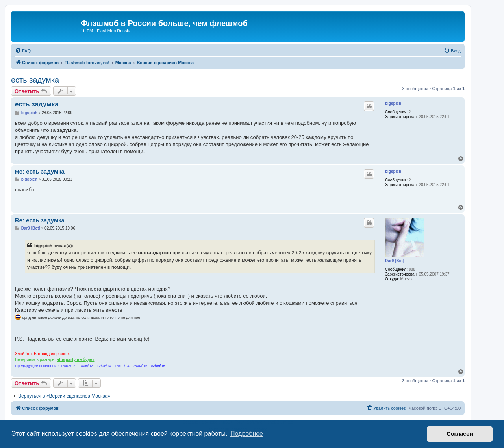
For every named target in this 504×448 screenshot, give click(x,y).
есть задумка (35, 80)
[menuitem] (23, 51)
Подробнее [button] (247, 434)
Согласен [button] (460, 434)
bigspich (393, 103)
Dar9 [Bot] (395, 261)
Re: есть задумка (40, 171)
